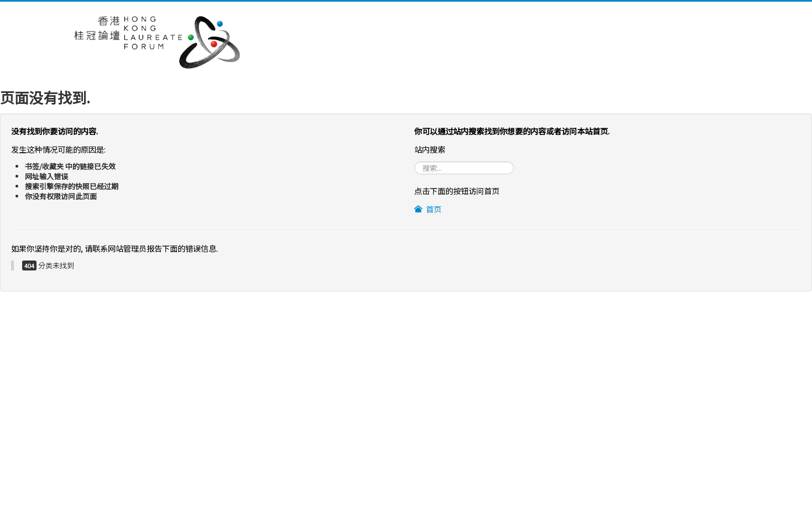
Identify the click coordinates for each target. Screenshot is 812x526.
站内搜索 (415, 162)
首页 (428, 209)
